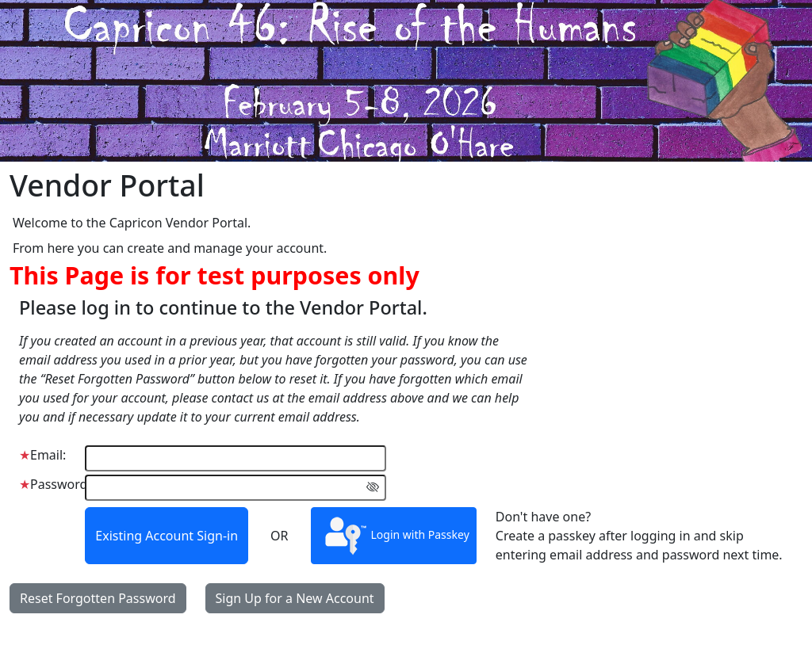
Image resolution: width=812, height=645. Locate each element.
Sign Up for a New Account (295, 598)
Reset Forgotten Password (98, 598)
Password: (55, 484)
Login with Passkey (394, 536)
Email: (42, 455)
